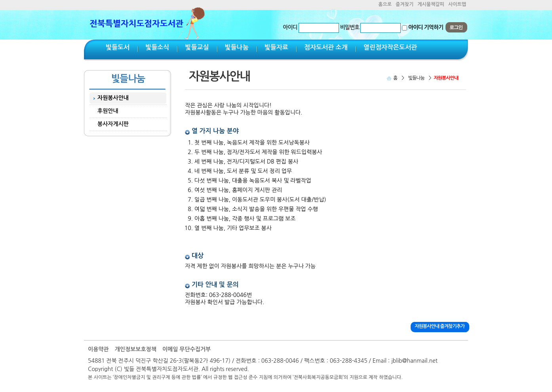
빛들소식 (157, 47)
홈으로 (385, 4)
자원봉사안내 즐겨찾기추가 (440, 326)
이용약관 (98, 349)
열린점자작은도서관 (390, 47)
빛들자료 (276, 47)
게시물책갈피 (431, 4)
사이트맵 (457, 4)
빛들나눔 (237, 47)
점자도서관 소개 (326, 47)
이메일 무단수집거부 (187, 349)
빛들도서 (118, 47)
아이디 (290, 27)
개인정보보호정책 (136, 349)
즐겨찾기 (404, 4)
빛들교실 (197, 47)
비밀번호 (350, 27)
